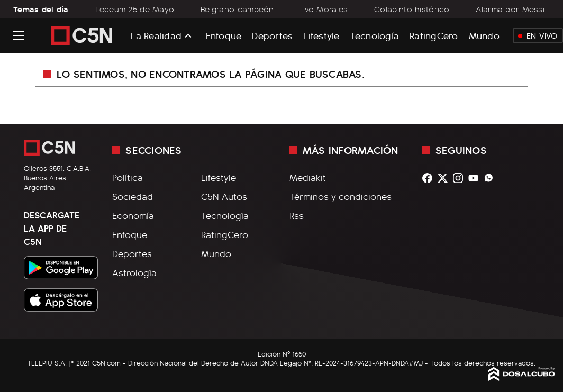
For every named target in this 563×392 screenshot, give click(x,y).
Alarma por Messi (510, 9)
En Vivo (538, 35)
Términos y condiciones (340, 196)
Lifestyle (321, 35)
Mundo (484, 35)
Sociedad (133, 196)
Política (128, 177)
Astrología (134, 272)
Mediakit (308, 177)
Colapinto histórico (412, 9)
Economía (133, 215)
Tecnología (375, 35)
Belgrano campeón (237, 9)
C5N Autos (224, 196)
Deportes (272, 35)
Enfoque (224, 35)
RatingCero (434, 35)
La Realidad (156, 35)
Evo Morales (324, 9)
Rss (297, 215)
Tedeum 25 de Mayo (134, 9)
